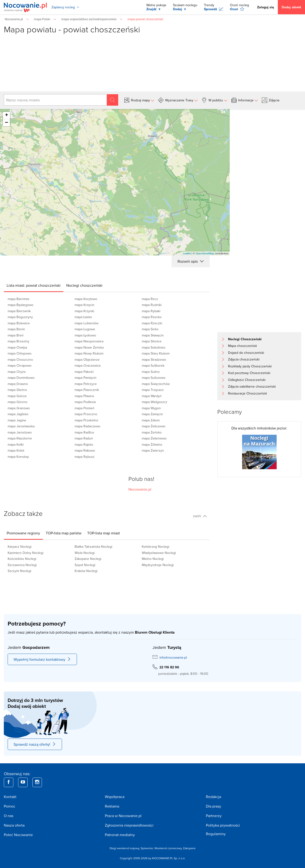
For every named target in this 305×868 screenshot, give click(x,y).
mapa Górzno (18, 402)
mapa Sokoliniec (154, 347)
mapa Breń (16, 335)
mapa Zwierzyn (153, 450)
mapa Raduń (84, 438)
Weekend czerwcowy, (169, 848)
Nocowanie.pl (140, 489)
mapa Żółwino (152, 444)
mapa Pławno (84, 396)
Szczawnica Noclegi (22, 565)
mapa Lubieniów (86, 323)
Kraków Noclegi (86, 571)
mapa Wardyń (152, 396)
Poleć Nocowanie (18, 835)
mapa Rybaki (151, 311)
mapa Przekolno (86, 420)
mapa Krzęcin (84, 305)
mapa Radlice (84, 432)
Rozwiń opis (191, 261)
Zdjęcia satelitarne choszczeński (252, 386)
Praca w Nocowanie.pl (123, 816)
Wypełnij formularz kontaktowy (42, 659)
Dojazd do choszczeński (246, 353)
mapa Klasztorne (20, 438)
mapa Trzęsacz (153, 390)
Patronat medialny (120, 835)
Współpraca (115, 797)
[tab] (34, 285)
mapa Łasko (83, 317)
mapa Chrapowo (20, 365)
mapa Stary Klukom (156, 353)
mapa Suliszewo (154, 378)
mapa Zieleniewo (154, 438)
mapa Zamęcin (152, 414)
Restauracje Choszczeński (247, 393)
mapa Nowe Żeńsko (89, 347)
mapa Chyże (17, 372)
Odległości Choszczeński (247, 380)
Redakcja (213, 797)
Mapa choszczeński (242, 346)
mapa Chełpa (17, 347)
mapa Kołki (16, 444)
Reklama (112, 806)
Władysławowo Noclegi (159, 553)
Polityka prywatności (223, 825)
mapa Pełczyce (86, 384)
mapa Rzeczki (152, 323)
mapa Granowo (19, 408)
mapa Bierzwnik (19, 311)
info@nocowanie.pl (173, 657)
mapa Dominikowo (21, 378)
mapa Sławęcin (153, 335)
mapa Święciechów (156, 384)
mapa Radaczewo (87, 426)
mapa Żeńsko (152, 432)
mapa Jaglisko (18, 414)
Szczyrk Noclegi (19, 571)
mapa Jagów (17, 420)
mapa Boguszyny (20, 317)
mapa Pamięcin (86, 378)
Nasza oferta (14, 825)
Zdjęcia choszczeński (244, 359)
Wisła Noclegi (85, 553)
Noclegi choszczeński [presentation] (84, 285)
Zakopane (189, 848)
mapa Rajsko (84, 444)
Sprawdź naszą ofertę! (35, 744)
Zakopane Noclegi (88, 559)
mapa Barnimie (18, 299)
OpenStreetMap (205, 253)
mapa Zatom (151, 420)
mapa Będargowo (20, 305)
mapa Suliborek (153, 365)
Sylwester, (147, 848)
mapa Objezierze (87, 360)
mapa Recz (150, 299)
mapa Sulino (151, 372)
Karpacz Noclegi (20, 547)
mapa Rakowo (85, 450)
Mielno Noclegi (153, 559)
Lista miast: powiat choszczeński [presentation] (34, 285)
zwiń (200, 516)
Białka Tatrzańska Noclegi (93, 547)
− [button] (6, 123)
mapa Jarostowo (20, 432)
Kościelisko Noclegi (22, 559)
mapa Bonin (16, 329)
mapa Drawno (18, 384)
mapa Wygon (151, 408)
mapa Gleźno (17, 390)
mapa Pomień (84, 408)
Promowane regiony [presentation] (23, 533)
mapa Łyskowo (85, 335)
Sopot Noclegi (85, 565)
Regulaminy (216, 834)
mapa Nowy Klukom (89, 353)
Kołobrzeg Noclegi (155, 547)
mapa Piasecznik (87, 390)
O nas (9, 816)
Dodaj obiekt (291, 7)
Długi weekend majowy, (125, 848)
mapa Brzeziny (18, 341)
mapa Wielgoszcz (155, 402)
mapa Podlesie (85, 402)
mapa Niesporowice (89, 341)
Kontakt (10, 797)
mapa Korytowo (86, 299)
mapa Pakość (84, 372)
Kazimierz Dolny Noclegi (25, 553)
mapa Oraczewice (88, 365)
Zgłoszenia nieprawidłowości (129, 825)
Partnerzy (214, 816)
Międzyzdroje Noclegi (158, 565)
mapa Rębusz (85, 457)
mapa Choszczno (20, 360)
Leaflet (187, 253)
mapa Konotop (18, 457)
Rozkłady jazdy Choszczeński (250, 366)
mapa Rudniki (152, 305)
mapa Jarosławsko (21, 426)
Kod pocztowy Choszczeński (249, 373)
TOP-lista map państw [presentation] (64, 533)
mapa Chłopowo (20, 353)
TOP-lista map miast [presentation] (104, 533)
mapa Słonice (152, 341)
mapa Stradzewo (154, 360)
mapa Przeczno (86, 414)
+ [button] (7, 115)
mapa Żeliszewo (154, 426)
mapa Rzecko (152, 317)
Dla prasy (213, 806)
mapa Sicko (150, 329)
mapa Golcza (17, 396)
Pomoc (10, 806)
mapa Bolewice (19, 323)
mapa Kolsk (16, 450)
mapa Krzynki (84, 311)
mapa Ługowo (85, 329)
